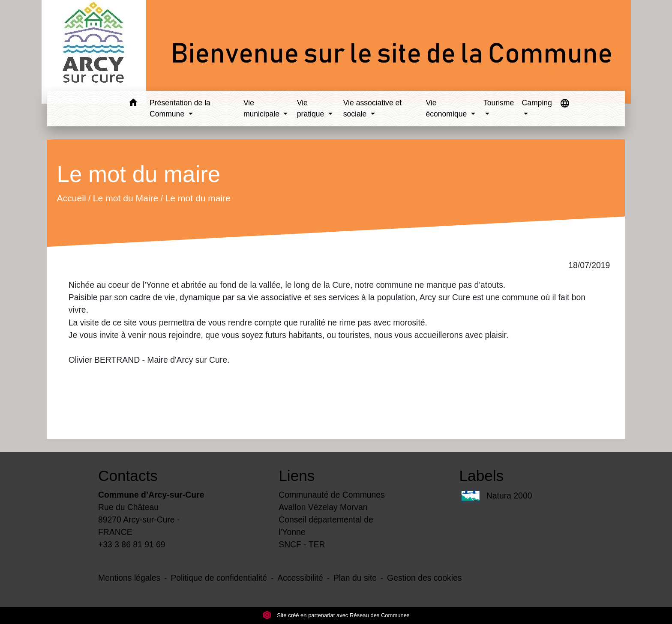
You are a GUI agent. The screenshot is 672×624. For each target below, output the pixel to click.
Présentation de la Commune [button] (180, 108)
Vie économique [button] (447, 108)
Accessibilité (300, 578)
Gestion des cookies (424, 578)
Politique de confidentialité (219, 578)
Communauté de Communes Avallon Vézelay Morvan (332, 501)
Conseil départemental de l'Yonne (326, 526)
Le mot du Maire (126, 198)
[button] (133, 104)
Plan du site (355, 578)
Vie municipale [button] (262, 108)
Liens (297, 476)
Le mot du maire (198, 198)
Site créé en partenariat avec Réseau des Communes (336, 615)
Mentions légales (129, 578)
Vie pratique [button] (312, 108)
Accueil (71, 198)
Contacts (128, 476)
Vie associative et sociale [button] (373, 108)
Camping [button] (537, 103)
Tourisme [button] (499, 103)
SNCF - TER (302, 544)
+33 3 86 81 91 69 (132, 544)
